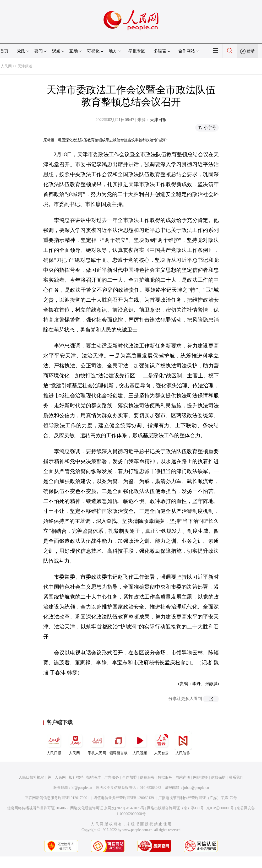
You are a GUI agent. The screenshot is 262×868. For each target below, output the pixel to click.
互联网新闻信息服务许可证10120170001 (57, 798)
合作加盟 (129, 777)
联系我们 (236, 777)
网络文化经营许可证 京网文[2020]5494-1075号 (107, 808)
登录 (250, 51)
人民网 (6, 66)
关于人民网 (57, 777)
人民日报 (54, 743)
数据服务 (165, 777)
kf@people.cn (82, 788)
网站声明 (183, 777)
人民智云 (161, 743)
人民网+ (75, 743)
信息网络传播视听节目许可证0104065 (37, 808)
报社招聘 (76, 777)
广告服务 (112, 777)
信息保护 (218, 777)
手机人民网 (97, 743)
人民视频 (140, 743)
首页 (4, 51)
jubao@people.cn (196, 788)
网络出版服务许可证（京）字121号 (175, 808)
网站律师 (200, 777)
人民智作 (183, 743)
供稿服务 (147, 777)
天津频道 (25, 66)
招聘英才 (94, 777)
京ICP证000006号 (220, 808)
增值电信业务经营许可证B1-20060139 (124, 798)
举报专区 (137, 51)
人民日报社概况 (31, 777)
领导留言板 (118, 743)
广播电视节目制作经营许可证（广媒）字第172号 (198, 798)
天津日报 (158, 120)
